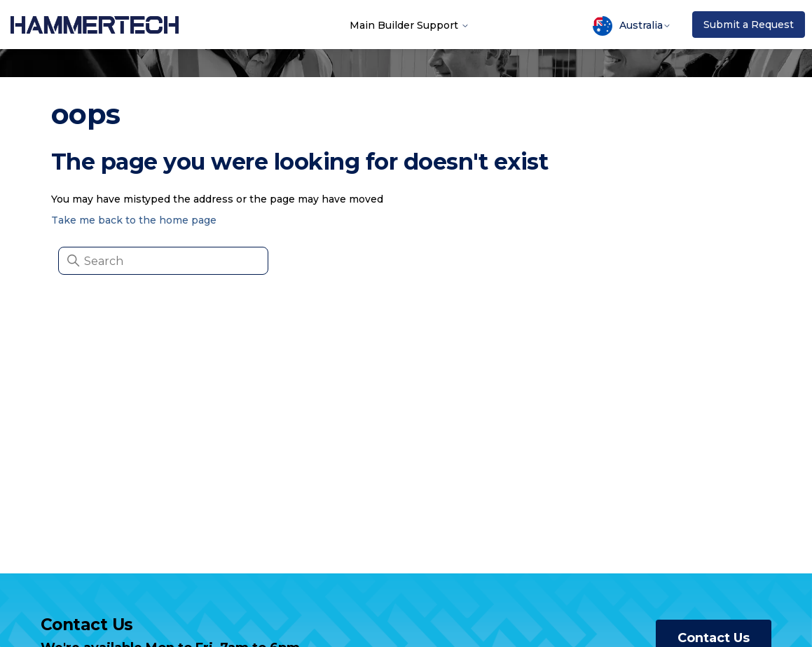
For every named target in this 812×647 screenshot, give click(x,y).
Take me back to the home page (134, 220)
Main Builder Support (410, 25)
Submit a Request (749, 25)
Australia (632, 26)
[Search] (163, 261)
